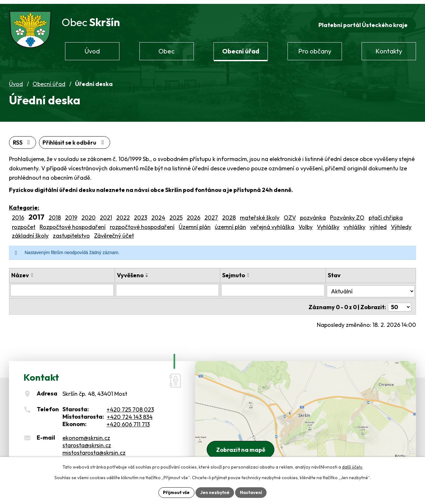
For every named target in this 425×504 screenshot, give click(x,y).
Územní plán (195, 224)
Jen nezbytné (215, 492)
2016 (18, 215)
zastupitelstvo (71, 232)
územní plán (230, 224)
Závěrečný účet (114, 232)
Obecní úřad (49, 81)
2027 (211, 215)
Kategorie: (24, 205)
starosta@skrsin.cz (87, 440)
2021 (106, 215)
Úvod (16, 81)
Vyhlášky (328, 224)
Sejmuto (234, 272)
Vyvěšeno (130, 272)
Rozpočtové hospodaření (73, 224)
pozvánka (313, 215)
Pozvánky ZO (347, 215)
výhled (378, 224)
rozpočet (24, 224)
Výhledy (401, 224)
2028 (229, 215)
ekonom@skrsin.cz (86, 433)
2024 (158, 215)
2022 (123, 215)
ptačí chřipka (386, 215)
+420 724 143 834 (130, 411)
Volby (306, 224)
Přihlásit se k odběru (77, 139)
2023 (141, 215)
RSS (23, 139)
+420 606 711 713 (128, 419)
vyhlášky (354, 224)
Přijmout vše (175, 492)
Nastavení (252, 492)
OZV (290, 215)
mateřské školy (260, 215)
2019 (71, 215)
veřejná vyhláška (272, 224)
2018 (55, 215)
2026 (194, 215)
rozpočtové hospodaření (142, 224)
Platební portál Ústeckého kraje (362, 21)
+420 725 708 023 (130, 404)
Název (20, 272)
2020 (89, 215)
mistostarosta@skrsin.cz (94, 447)
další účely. (352, 467)
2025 (176, 215)
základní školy (30, 232)
